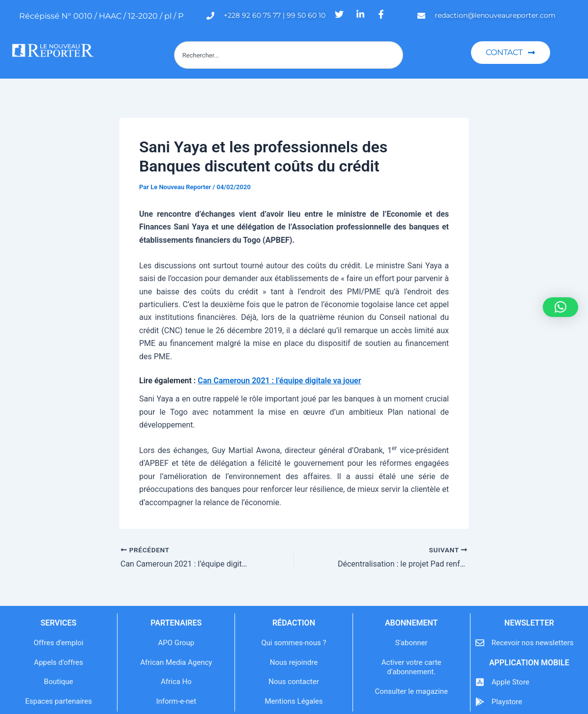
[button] (560, 307)
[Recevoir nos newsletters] (480, 643)
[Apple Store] (480, 682)
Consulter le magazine (411, 691)
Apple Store (511, 682)
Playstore (507, 702)
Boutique (58, 682)
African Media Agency (176, 662)
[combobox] (289, 55)
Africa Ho (176, 682)
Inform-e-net (176, 701)
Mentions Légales (294, 701)
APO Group (176, 643)
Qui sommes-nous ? (294, 643)
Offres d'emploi (59, 643)
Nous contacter (294, 682)
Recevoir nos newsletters (533, 643)
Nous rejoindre (294, 662)
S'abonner (412, 643)
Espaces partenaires (59, 701)
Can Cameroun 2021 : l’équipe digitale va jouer (279, 381)
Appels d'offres (59, 662)
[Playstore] (480, 702)
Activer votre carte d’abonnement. (412, 667)
